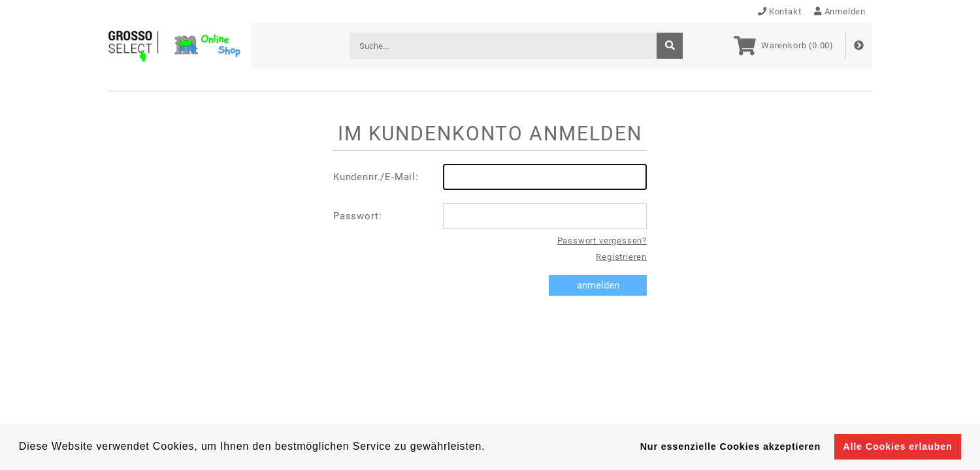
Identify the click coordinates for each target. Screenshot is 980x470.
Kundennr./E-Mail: (490, 177)
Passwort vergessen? (602, 241)
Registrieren (621, 257)
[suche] (670, 46)
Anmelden (840, 11)
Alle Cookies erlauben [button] (897, 446)
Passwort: (490, 216)
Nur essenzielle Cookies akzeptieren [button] (730, 446)
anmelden (598, 285)
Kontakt (780, 11)
